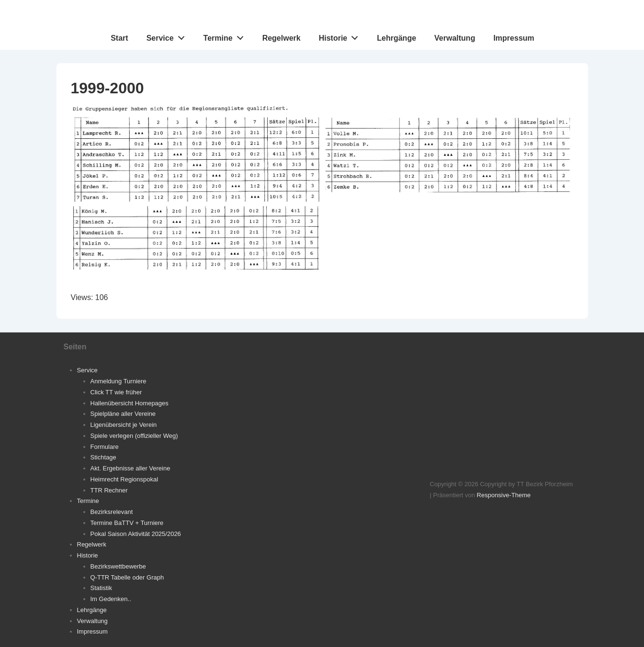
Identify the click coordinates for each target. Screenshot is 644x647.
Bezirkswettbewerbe (118, 566)
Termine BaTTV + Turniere (127, 523)
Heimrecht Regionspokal (124, 479)
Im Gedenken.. (111, 599)
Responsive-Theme (504, 495)
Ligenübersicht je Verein (124, 425)
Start (119, 38)
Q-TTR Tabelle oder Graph (127, 577)
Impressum (514, 38)
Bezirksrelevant (112, 512)
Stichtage (103, 457)
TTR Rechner (109, 490)
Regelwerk (282, 38)
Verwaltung (455, 38)
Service (168, 36)
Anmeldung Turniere (119, 381)
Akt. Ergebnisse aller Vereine (130, 468)
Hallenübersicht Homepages (130, 403)
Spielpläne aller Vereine (123, 414)
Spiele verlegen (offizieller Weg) (134, 436)
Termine (226, 36)
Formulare (105, 447)
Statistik (102, 588)
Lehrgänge (396, 38)
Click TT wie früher (116, 392)
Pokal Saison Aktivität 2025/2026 (136, 534)
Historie (341, 36)
